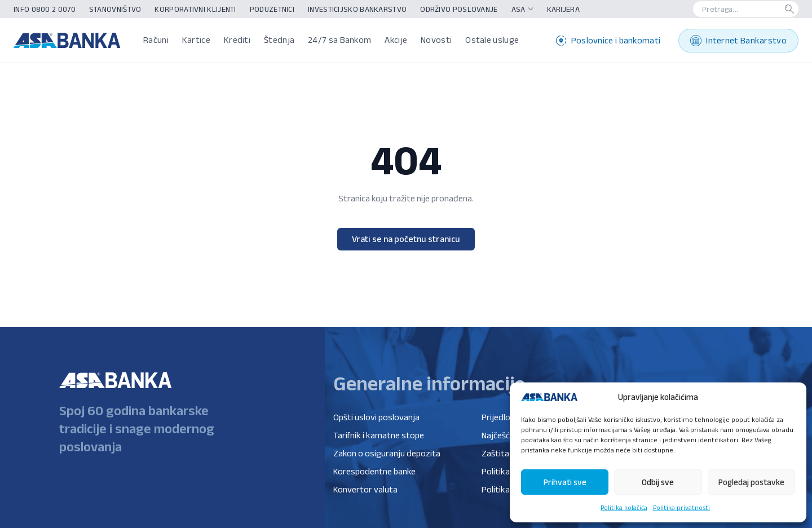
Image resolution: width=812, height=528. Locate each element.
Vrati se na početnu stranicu (406, 239)
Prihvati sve (565, 482)
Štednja (279, 40)
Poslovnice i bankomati (608, 41)
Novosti (436, 40)
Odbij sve (658, 482)
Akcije (396, 40)
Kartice (196, 40)
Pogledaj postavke (751, 482)
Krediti (237, 40)
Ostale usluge (492, 40)
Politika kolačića (624, 507)
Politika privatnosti (681, 507)
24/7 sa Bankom (339, 40)
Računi (156, 40)
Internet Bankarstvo (738, 41)
